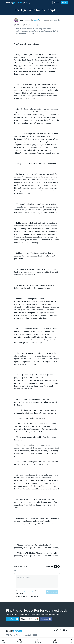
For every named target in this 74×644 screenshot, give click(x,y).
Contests (38, 642)
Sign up (56, 2)
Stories (55, 642)
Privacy (19, 635)
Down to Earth (29, 33)
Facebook (46, 619)
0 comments (53, 20)
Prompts (20, 642)
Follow (36, 20)
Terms (12, 635)
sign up (26, 591)
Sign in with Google (30, 619)
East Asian (18, 25)
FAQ (8, 635)
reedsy (14, 631)
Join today (13, 619)
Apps (27, 3)
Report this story (20, 570)
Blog (71, 642)
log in (33, 591)
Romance (34, 25)
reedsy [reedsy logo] (14, 2)
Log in (64, 2)
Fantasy (26, 25)
